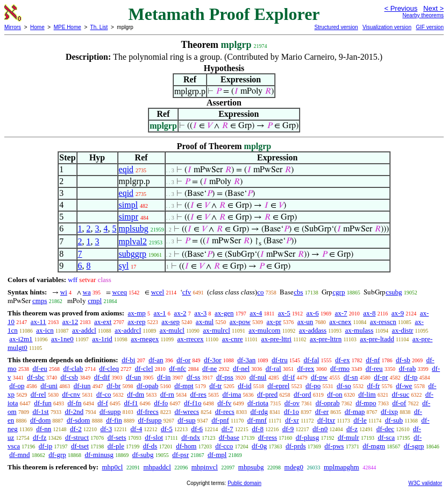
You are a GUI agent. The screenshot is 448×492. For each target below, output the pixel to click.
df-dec (385, 429)
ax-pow (240, 322)
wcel (158, 292)
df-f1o (193, 403)
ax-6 (313, 313)
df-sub (394, 420)
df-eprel (278, 386)
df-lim (367, 394)
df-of (399, 403)
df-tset (80, 446)
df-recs (225, 412)
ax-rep (136, 322)
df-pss (225, 377)
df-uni (49, 386)
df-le (360, 420)
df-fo (161, 403)
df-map (355, 412)
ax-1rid (102, 339)
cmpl (95, 301)
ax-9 (398, 313)
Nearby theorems (423, 15)
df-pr (381, 377)
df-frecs (147, 412)
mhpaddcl (157, 467)
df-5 (167, 429)
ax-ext (103, 322)
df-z (352, 429)
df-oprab (328, 403)
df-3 (106, 429)
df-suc (400, 394)
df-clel (144, 368)
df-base (229, 437)
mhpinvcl (205, 467)
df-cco (224, 446)
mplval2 (133, 241)
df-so (344, 386)
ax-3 (200, 313)
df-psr (180, 455)
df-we (404, 386)
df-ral (273, 368)
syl (124, 266)
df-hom (186, 446)
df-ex (342, 360)
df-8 (258, 429)
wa (87, 292)
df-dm (136, 394)
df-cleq (109, 368)
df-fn (75, 403)
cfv (187, 292)
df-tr (215, 386)
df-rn (167, 394)
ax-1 (160, 313)
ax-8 (369, 313)
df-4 (137, 429)
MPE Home (67, 27)
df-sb (403, 360)
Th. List (99, 27)
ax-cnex (340, 322)
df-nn (44, 429)
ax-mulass (360, 330)
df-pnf (220, 420)
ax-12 (70, 322)
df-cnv (71, 394)
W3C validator (425, 483)
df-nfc (177, 368)
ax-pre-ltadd (377, 339)
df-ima (232, 394)
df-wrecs (187, 412)
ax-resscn (383, 322)
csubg (394, 292)
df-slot (154, 437)
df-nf (373, 360)
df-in (164, 377)
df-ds (150, 446)
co (260, 292)
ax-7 (341, 313)
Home (37, 27)
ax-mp (137, 313)
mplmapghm (342, 467)
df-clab (73, 368)
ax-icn (45, 330)
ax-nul (205, 322)
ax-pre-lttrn (326, 339)
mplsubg (134, 229)
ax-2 (180, 313)
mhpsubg (251, 467)
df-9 (288, 429)
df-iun (82, 386)
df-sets (117, 437)
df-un (133, 377)
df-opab (147, 386)
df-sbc (36, 377)
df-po (313, 386)
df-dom (40, 420)
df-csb (70, 377)
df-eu (40, 368)
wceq (120, 292)
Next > (433, 8)
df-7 (227, 429)
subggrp (133, 254)
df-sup (186, 420)
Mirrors (13, 27)
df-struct (77, 437)
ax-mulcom (264, 330)
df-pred (267, 394)
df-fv (224, 403)
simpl (129, 205)
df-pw (319, 377)
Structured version (336, 27)
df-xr (292, 420)
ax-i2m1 (21, 339)
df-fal (311, 360)
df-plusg (307, 437)
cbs (298, 292)
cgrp (339, 292)
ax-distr (403, 330)
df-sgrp (414, 446)
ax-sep (170, 322)
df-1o (291, 412)
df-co (104, 394)
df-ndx (191, 437)
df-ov (292, 403)
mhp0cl (112, 467)
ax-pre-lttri (276, 339)
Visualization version (387, 27)
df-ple (116, 446)
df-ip (45, 446)
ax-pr (274, 322)
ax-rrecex (191, 339)
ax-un (305, 322)
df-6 (197, 429)
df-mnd (19, 455)
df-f (103, 403)
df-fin (114, 420)
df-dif (102, 377)
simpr (129, 217)
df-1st (40, 412)
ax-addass (313, 330)
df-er (322, 412)
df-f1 (131, 403)
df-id (244, 386)
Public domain (244, 483)
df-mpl (217, 455)
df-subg (143, 455)
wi (64, 292)
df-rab (407, 368)
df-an (156, 360)
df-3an (246, 360)
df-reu (374, 368)
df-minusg (99, 455)
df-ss (193, 377)
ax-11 (38, 322)
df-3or (213, 360)
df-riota (258, 403)
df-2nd (74, 412)
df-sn (351, 377)
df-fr (373, 386)
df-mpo (366, 403)
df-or (183, 360)
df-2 (76, 429)
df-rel (38, 394)
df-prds (296, 446)
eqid (126, 169)
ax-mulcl (172, 330)
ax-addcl (84, 330)
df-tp (411, 377)
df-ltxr (326, 420)
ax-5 (284, 313)
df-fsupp (150, 420)
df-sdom (78, 420)
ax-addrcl (128, 330)
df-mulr (349, 437)
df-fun (43, 403)
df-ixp (389, 412)
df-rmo (340, 368)
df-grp (57, 455)
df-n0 (320, 429)
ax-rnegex (145, 339)
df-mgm (374, 446)
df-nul (258, 377)
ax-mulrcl (216, 330)
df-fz (40, 437)
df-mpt (184, 386)
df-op (17, 386)
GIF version (430, 27)
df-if (289, 377)
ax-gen (224, 313)
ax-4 (256, 313)
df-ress (268, 437)
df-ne (209, 368)
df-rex (305, 368)
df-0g (259, 446)
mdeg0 (294, 467)
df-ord (303, 394)
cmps (40, 301)
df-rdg (259, 412)
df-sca (386, 437)
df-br (113, 386)
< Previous (401, 8)
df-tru (280, 360)
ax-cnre (233, 339)
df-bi (128, 360)
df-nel (241, 368)
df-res (198, 394)
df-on (335, 394)
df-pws (334, 446)
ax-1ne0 (62, 339)
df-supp (110, 412)
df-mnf (257, 420)
